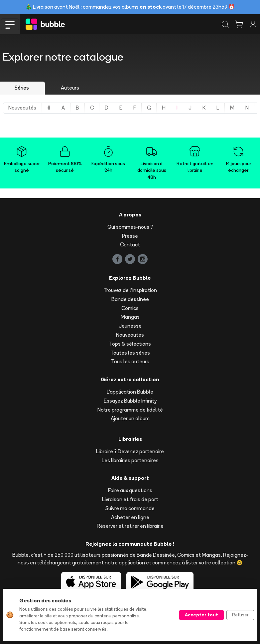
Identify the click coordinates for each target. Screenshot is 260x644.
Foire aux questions (130, 490)
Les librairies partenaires (130, 460)
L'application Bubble (130, 392)
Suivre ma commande (130, 508)
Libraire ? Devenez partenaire (130, 451)
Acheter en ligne (130, 517)
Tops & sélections (130, 344)
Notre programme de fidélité (130, 410)
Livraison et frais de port (130, 499)
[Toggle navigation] (10, 24)
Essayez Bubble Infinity (130, 401)
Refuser (240, 615)
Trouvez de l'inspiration (130, 290)
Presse (130, 236)
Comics (130, 308)
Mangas (130, 317)
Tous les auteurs (130, 361)
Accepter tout (201, 615)
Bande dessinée (130, 299)
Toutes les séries (130, 353)
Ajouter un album (130, 418)
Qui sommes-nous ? (130, 227)
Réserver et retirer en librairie (130, 526)
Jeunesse (130, 326)
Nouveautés (130, 335)
